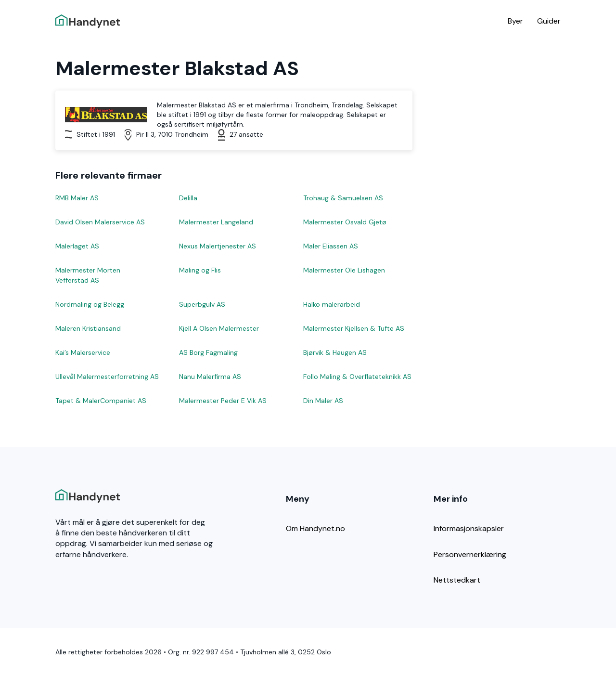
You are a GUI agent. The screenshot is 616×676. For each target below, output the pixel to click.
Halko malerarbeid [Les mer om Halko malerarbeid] (332, 304)
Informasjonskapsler (469, 528)
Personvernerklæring (470, 554)
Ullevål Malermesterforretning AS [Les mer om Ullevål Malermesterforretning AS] (107, 377)
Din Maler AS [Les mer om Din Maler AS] (323, 401)
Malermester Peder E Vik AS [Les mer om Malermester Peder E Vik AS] (223, 401)
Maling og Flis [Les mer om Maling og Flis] (200, 270)
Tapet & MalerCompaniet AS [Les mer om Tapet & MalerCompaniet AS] (101, 401)
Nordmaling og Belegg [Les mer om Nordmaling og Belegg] (90, 304)
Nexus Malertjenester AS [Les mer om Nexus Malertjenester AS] (218, 246)
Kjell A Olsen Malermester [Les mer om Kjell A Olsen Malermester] (219, 328)
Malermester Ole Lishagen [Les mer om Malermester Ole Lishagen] (344, 270)
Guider (549, 21)
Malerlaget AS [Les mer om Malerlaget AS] (77, 246)
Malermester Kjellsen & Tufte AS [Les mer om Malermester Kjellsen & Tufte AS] (354, 328)
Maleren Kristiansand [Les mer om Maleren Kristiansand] (88, 328)
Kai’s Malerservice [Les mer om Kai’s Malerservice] (83, 352)
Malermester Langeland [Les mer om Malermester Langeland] (216, 222)
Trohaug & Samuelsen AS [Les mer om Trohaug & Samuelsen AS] (343, 198)
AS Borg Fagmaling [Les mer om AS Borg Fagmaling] (208, 352)
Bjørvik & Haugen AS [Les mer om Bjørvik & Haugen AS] (335, 352)
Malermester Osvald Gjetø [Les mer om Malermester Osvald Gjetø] (345, 222)
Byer (515, 21)
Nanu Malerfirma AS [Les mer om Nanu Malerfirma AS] (210, 377)
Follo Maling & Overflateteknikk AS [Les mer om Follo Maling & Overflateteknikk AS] (357, 377)
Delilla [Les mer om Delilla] (188, 198)
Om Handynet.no (315, 528)
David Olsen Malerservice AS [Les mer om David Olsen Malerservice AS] (100, 222)
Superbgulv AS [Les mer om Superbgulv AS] (202, 304)
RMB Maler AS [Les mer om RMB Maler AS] (77, 198)
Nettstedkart (457, 580)
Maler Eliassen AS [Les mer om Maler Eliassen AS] (331, 246)
